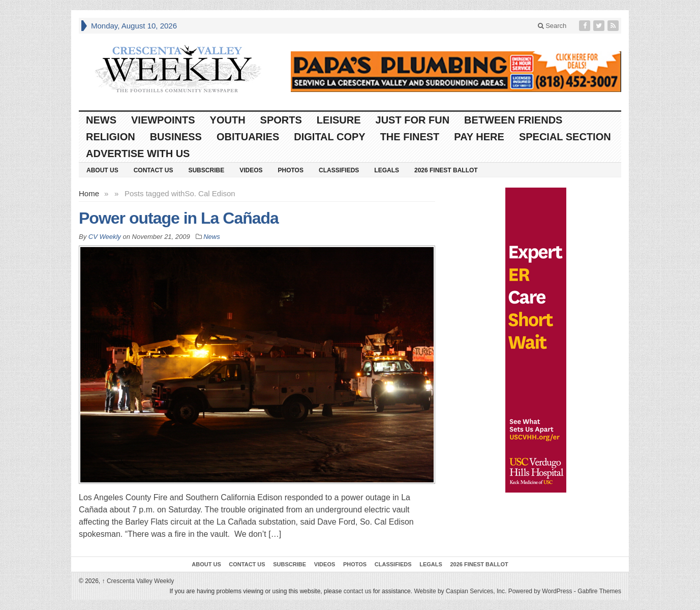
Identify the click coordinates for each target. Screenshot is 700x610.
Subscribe (206, 170)
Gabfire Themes (599, 591)
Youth (228, 120)
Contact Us (154, 170)
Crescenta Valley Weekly (138, 581)
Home (89, 193)
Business (176, 137)
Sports (281, 120)
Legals (387, 170)
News (101, 120)
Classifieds (339, 170)
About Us (102, 170)
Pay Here (479, 137)
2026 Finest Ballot (446, 170)
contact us (358, 591)
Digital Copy (329, 137)
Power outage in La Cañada (179, 218)
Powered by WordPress (540, 591)
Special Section (565, 137)
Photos (291, 170)
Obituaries (248, 137)
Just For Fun (413, 120)
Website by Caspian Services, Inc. (460, 591)
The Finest (410, 137)
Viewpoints (163, 120)
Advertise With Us (138, 154)
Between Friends (513, 120)
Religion (111, 137)
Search (552, 26)
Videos (251, 170)
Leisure (339, 120)
